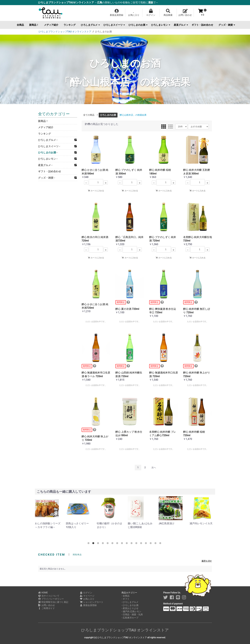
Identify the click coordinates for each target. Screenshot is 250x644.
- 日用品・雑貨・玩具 (132, 614)
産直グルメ (181, 25)
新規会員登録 (88, 605)
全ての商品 (89, 115)
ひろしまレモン (161, 25)
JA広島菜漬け (197, 523)
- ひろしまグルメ (130, 602)
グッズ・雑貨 (227, 25)
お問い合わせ (46, 605)
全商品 (20, 25)
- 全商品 (125, 596)
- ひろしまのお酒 (130, 605)
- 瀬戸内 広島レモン (131, 611)
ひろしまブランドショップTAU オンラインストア (125, 630)
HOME (43, 593)
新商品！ (34, 25)
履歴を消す (207, 561)
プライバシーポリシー (51, 599)
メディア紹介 (51, 25)
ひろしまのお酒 (138, 25)
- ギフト (125, 599)
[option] (48, 513)
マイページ (87, 596)
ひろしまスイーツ (114, 25)
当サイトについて (49, 596)
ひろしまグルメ (90, 25)
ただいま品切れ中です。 (96, 322)
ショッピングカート (92, 602)
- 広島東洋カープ (130, 618)
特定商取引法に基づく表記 (53, 602)
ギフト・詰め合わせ (202, 25)
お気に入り (87, 599)
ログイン (86, 593)
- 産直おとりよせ (130, 608)
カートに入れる (96, 191)
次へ (154, 467)
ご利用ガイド (46, 608)
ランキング (70, 25)
